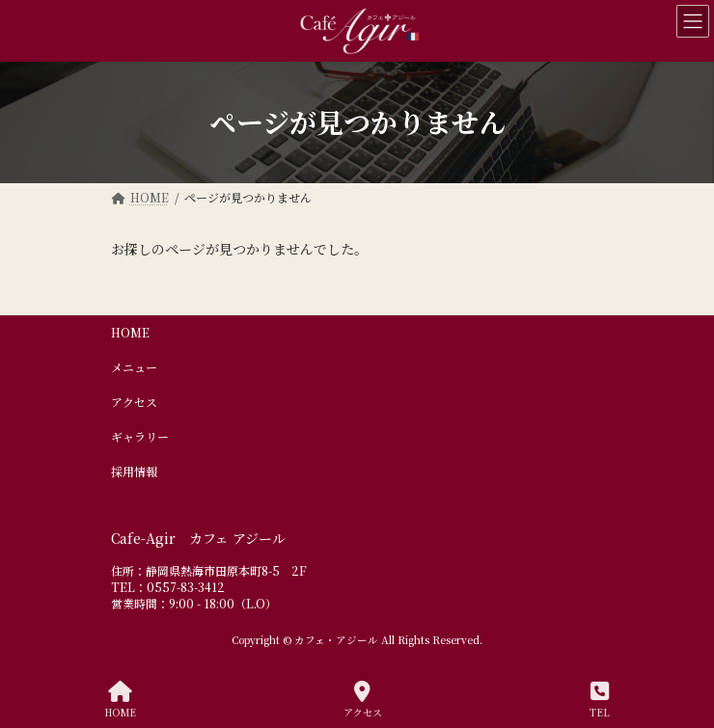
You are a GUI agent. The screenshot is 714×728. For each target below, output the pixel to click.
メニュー (134, 367)
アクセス (134, 402)
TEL (600, 700)
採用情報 (134, 471)
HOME (130, 332)
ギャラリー (140, 436)
